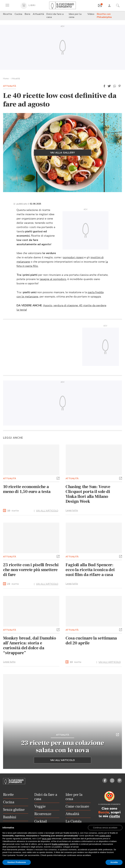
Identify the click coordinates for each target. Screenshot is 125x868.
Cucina (18, 14)
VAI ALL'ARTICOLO (47, 511)
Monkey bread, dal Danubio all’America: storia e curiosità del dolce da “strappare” (30, 645)
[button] (104, 86)
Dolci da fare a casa (55, 16)
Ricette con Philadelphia (104, 16)
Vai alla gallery (63, 153)
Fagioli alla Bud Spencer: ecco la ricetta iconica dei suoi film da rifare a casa (90, 570)
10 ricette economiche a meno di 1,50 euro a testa (27, 489)
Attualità (38, 14)
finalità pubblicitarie (60, 844)
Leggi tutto (72, 510)
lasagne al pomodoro (53, 279)
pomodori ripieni (73, 257)
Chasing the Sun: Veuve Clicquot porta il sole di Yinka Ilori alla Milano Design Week (88, 494)
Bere (27, 14)
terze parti (47, 839)
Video (91, 14)
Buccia (104, 812)
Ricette (8, 14)
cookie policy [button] (105, 836)
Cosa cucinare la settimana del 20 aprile (91, 641)
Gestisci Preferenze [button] (17, 862)
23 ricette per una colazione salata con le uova (63, 747)
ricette (13, 511)
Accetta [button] (114, 862)
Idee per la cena (75, 16)
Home (6, 79)
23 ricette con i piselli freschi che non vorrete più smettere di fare (31, 570)
